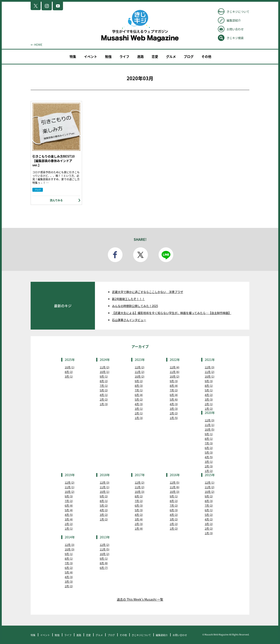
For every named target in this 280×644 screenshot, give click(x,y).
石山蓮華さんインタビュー (129, 320)
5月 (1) (209, 390)
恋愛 (155, 57)
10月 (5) (210, 429)
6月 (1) (209, 510)
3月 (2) (104, 515)
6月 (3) (139, 506)
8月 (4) (174, 386)
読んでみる (56, 200)
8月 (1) (209, 386)
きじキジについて (238, 12)
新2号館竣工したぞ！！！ (128, 299)
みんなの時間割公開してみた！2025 (135, 306)
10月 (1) (70, 367)
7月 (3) (209, 443)
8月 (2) (69, 372)
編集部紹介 (234, 20)
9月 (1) (104, 376)
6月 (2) (209, 448)
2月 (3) (209, 466)
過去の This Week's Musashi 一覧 (140, 599)
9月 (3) (174, 381)
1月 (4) (139, 529)
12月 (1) (210, 483)
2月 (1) (139, 413)
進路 (140, 57)
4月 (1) (104, 395)
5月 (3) (209, 452)
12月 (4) (175, 367)
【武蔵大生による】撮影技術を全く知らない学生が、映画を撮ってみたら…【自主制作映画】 (172, 313)
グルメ (171, 57)
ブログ (189, 57)
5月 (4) (69, 510)
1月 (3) (104, 404)
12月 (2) (140, 367)
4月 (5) (209, 457)
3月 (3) (174, 409)
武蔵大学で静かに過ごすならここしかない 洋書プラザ (148, 292)
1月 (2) (209, 409)
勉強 (108, 57)
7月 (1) (104, 386)
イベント (91, 57)
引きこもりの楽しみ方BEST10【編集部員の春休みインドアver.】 (53, 161)
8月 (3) (139, 386)
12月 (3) (210, 367)
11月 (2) (105, 367)
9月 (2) (139, 381)
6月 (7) (104, 568)
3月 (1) (69, 376)
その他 (206, 57)
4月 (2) (209, 395)
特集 (73, 57)
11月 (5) (105, 549)
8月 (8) (104, 563)
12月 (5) (175, 483)
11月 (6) (175, 372)
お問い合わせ (235, 29)
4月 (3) (139, 404)
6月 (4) (139, 395)
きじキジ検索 (235, 38)
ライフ (124, 57)
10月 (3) (140, 492)
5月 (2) (104, 390)
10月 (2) (140, 376)
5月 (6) (174, 399)
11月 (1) (210, 425)
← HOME (37, 45)
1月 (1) (69, 529)
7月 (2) (174, 390)
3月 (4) (69, 519)
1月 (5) (174, 418)
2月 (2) (104, 399)
